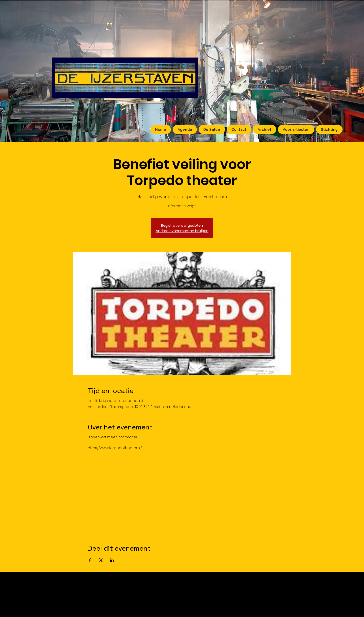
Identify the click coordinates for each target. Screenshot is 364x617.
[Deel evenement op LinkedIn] (112, 560)
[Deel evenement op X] (101, 560)
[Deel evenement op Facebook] (90, 560)
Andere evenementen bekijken (182, 231)
